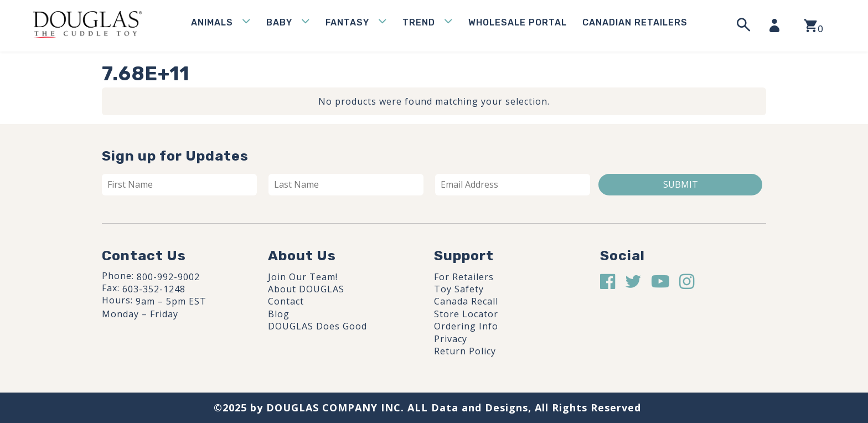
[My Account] (778, 25)
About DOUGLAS (306, 289)
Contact (286, 301)
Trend (419, 22)
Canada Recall (466, 301)
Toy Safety (459, 289)
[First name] (179, 184)
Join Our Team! (303, 277)
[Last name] (346, 184)
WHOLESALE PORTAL (518, 22)
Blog (279, 314)
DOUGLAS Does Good (317, 326)
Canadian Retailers (635, 22)
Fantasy (347, 22)
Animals (212, 22)
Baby (279, 22)
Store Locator (466, 314)
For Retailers (464, 277)
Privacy (451, 339)
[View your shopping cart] (813, 26)
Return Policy (465, 351)
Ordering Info (466, 326)
